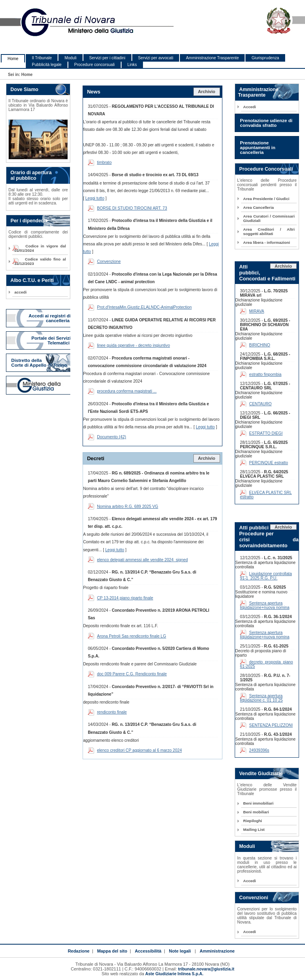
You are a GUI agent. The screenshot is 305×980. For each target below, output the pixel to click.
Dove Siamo (24, 89)
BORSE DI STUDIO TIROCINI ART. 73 (132, 208)
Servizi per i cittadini (107, 58)
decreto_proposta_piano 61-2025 (266, 664)
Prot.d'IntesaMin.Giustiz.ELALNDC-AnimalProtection (144, 307)
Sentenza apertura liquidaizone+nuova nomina (264, 605)
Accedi (249, 107)
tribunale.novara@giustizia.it (206, 969)
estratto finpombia (265, 374)
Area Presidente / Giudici (266, 199)
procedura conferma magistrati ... (127, 391)
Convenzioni (254, 898)
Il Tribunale (42, 58)
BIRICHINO (260, 345)
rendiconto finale (112, 712)
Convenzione (109, 262)
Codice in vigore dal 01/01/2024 (40, 248)
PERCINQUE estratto (268, 463)
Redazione (79, 951)
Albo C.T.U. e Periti (32, 280)
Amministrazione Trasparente (212, 58)
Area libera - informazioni (266, 242)
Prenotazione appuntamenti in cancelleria (258, 148)
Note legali (180, 951)
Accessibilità (148, 951)
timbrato (104, 162)
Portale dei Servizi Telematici (51, 340)
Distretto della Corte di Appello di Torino (39, 363)
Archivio (207, 91)
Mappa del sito (112, 951)
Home (13, 59)
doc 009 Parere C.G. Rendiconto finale (132, 674)
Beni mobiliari (256, 812)
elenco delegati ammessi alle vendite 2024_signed (142, 560)
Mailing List (254, 829)
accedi (20, 292)
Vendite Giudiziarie (261, 774)
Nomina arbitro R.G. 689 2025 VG (127, 507)
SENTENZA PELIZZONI (271, 725)
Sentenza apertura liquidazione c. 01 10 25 (261, 698)
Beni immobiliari (258, 803)
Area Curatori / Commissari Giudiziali (269, 218)
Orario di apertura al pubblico (29, 175)
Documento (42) (111, 437)
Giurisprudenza (265, 58)
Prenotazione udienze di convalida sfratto (266, 123)
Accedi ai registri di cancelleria (50, 318)
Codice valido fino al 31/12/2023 (40, 261)
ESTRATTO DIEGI (266, 433)
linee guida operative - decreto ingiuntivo (133, 345)
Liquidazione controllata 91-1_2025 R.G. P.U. (266, 576)
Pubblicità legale (47, 65)
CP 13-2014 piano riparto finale (125, 598)
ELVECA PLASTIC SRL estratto (266, 495)
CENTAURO (260, 404)
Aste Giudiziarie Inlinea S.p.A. (174, 974)
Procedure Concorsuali (266, 169)
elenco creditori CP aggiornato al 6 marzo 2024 (139, 750)
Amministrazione (217, 951)
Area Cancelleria (258, 207)
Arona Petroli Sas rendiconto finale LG (131, 636)
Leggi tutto (95, 198)
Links (132, 65)
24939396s (259, 750)
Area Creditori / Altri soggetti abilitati (269, 231)
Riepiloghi (253, 821)
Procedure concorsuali (95, 65)
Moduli (70, 58)
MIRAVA (257, 311)
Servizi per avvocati (156, 58)
